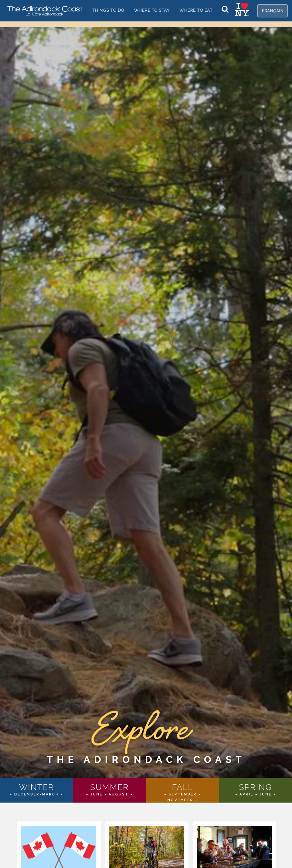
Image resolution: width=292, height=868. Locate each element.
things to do (108, 10)
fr (272, 11)
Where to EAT (196, 10)
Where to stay (152, 10)
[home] (43, 10)
